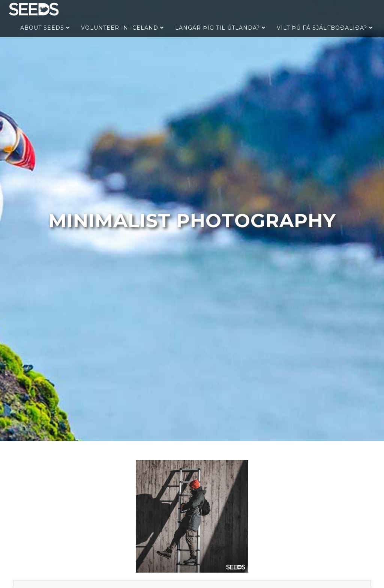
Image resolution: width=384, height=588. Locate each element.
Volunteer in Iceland (122, 28)
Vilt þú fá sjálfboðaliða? (325, 28)
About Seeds (45, 28)
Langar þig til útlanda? (220, 28)
